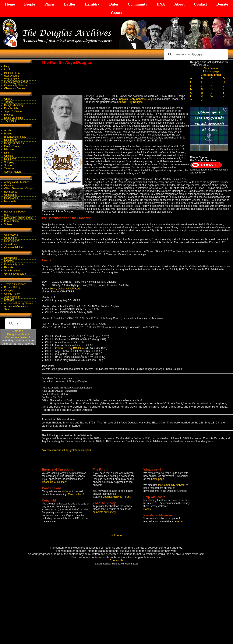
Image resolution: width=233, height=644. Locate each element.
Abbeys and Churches (17, 182)
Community (137, 4)
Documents (11, 140)
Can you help (76, 494)
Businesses (11, 192)
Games (116, 13)
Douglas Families (14, 143)
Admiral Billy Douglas (130, 102)
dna (6, 215)
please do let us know (54, 482)
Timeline (9, 169)
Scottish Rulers (13, 172)
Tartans (8, 102)
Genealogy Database (16, 82)
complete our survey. (105, 512)
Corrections (11, 238)
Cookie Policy (12, 294)
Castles (8, 185)
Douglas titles (12, 108)
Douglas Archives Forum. (117, 497)
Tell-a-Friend (11, 244)
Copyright (10, 291)
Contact (200, 4)
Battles (70, 4)
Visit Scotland (12, 271)
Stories (8, 165)
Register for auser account (12, 74)
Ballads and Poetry (15, 212)
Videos (8, 224)
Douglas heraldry (14, 105)
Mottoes (9, 115)
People (30, 4)
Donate (222, 4)
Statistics (9, 300)
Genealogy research (16, 274)
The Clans (10, 121)
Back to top (116, 535)
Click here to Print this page (211, 70)
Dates (114, 4)
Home (10, 4)
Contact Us (116, 560)
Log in (8, 70)
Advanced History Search (19, 303)
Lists (7, 153)
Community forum (14, 264)
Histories (9, 149)
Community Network (16, 85)
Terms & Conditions (15, 284)
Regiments (10, 159)
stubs (66, 491)
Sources (9, 261)
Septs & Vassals (13, 112)
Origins (8, 99)
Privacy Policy (12, 287)
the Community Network (172, 485)
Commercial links (14, 247)
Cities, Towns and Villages (19, 189)
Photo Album (11, 221)
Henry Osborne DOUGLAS (65, 289)
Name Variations (14, 118)
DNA (161, 4)
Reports (9, 267)
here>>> (178, 521)
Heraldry (92, 4)
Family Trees (12, 146)
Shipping (9, 162)
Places (49, 4)
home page (158, 479)
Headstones (11, 198)
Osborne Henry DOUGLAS (71, 348)
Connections (11, 235)
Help (7, 66)
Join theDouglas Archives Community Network (18, 334)
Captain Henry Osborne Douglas (137, 99)
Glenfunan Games (15, 88)
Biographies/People (15, 137)
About (179, 4)
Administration (12, 297)
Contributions (12, 241)
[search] (195, 54)
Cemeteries (11, 195)
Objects (9, 156)
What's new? (11, 79)
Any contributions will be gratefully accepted (66, 450)
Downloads (10, 258)
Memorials (10, 201)
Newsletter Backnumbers (18, 218)
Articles (8, 130)
